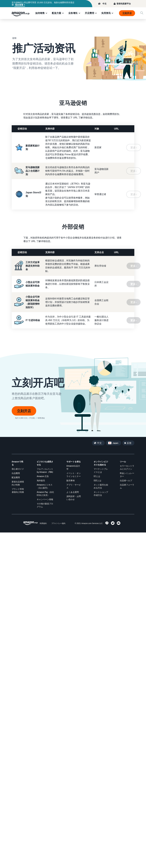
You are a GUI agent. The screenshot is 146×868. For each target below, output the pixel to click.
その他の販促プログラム (45, 505)
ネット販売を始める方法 (101, 486)
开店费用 (89, 13)
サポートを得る (74, 462)
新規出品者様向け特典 (18, 483)
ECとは (97, 476)
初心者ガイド (18, 469)
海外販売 (41, 480)
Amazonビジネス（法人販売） (45, 486)
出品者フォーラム (127, 486)
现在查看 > (20, 5)
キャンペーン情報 (45, 499)
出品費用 (16, 473)
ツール (123, 462)
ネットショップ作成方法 (101, 494)
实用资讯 (106, 13)
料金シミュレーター (127, 475)
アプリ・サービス (74, 486)
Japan (115, 443)
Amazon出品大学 (73, 467)
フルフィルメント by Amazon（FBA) (45, 470)
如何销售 (40, 13)
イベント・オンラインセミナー (74, 475)
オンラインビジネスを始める (101, 463)
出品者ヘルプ (126, 480)
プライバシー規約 (58, 523)
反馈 (129, 443)
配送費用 (16, 477)
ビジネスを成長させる (45, 463)
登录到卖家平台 (124, 4)
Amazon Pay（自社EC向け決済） (45, 494)
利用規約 (43, 523)
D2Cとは (98, 480)
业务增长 (73, 13)
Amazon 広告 (43, 476)
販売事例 (71, 480)
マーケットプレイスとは (101, 470)
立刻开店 (127, 13)
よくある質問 (73, 492)
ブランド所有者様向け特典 (18, 490)
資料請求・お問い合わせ (74, 498)
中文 (105, 4)
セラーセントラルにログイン (127, 467)
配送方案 (57, 13)
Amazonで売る (17, 463)
